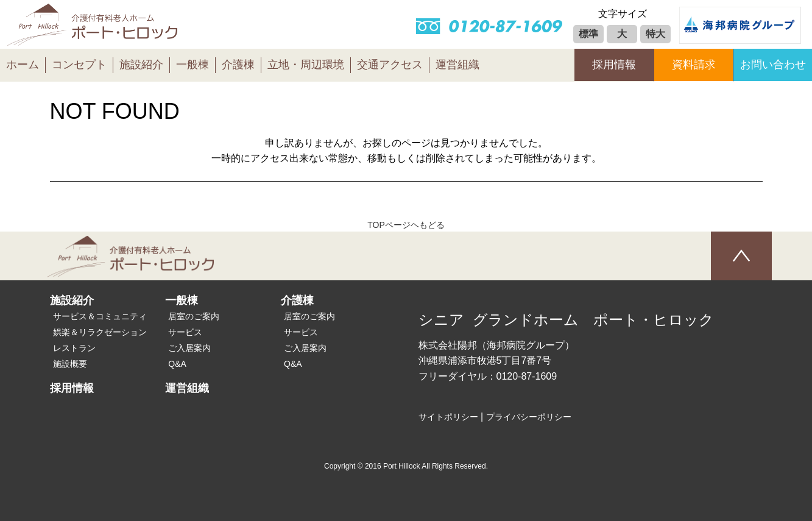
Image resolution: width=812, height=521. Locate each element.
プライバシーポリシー (529, 417)
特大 (655, 34)
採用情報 (614, 65)
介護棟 (238, 65)
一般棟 (192, 65)
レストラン (74, 348)
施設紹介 (141, 65)
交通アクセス (390, 65)
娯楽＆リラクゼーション (100, 332)
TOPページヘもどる (406, 225)
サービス (185, 332)
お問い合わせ (773, 65)
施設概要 (70, 364)
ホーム (23, 65)
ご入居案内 (189, 348)
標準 (588, 34)
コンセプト (79, 65)
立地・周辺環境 (306, 65)
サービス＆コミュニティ (100, 316)
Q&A (177, 364)
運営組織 (457, 65)
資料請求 (694, 65)
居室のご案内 (194, 316)
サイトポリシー (448, 417)
